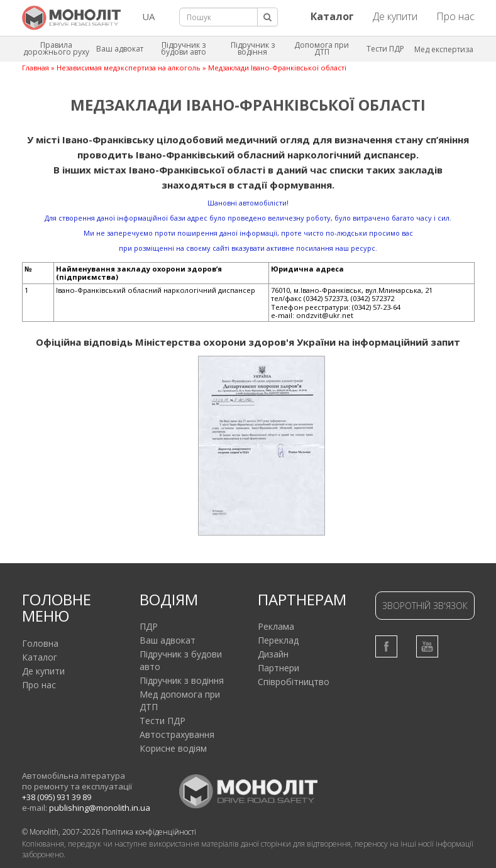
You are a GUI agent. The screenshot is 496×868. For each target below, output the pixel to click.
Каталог (40, 657)
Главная (36, 68)
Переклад (278, 640)
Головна (40, 643)
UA (148, 16)
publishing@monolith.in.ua (100, 808)
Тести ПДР (385, 49)
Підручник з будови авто (184, 48)
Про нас (455, 16)
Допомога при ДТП (322, 48)
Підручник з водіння (253, 48)
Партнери (278, 668)
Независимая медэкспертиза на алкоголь (129, 68)
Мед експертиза (444, 49)
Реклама (276, 626)
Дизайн (273, 654)
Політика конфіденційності (149, 832)
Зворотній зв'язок (425, 606)
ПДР (149, 626)
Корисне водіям (173, 748)
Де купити (395, 16)
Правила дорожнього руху (56, 48)
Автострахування (177, 734)
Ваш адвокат (120, 49)
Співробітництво (294, 682)
